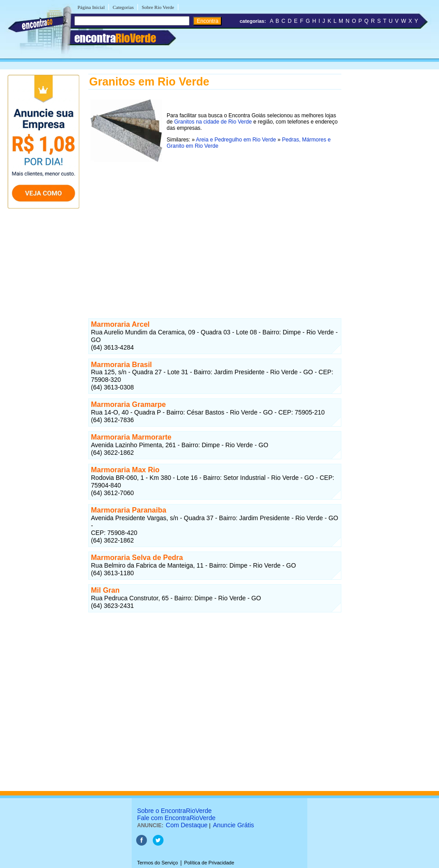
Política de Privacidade (209, 863)
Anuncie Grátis (233, 825)
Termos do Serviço (157, 863)
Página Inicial (91, 7)
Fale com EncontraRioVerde (176, 818)
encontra (115, 38)
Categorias (123, 7)
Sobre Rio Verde (158, 7)
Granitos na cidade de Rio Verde (213, 122)
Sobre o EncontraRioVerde (174, 811)
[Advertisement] (215, 227)
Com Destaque (187, 825)
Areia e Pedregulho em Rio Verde (236, 140)
